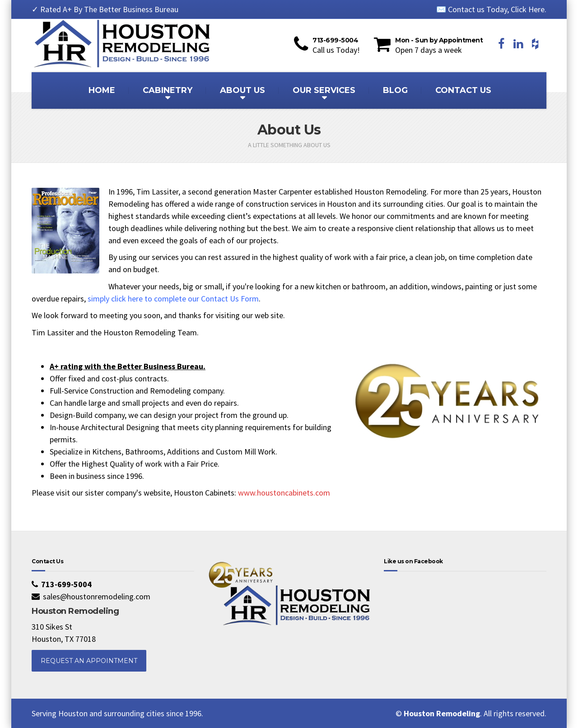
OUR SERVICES (324, 90)
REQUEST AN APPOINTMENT (89, 661)
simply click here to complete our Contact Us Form (173, 299)
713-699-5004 (66, 584)
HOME (102, 90)
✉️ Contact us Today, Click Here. (491, 9)
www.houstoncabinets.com (284, 493)
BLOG (395, 90)
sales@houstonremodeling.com (97, 596)
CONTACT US (463, 90)
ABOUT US (242, 90)
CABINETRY (168, 90)
